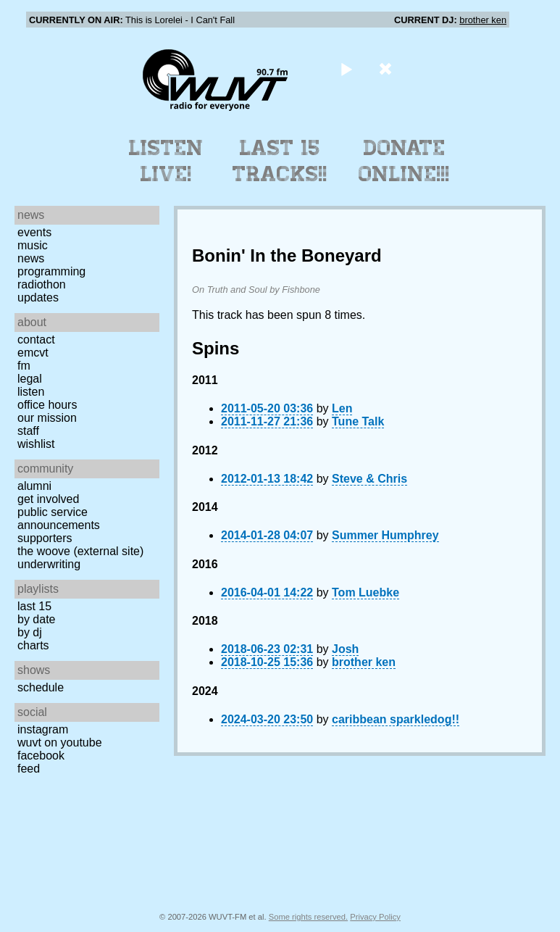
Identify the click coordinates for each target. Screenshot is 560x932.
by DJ (30, 632)
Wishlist (36, 444)
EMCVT (33, 353)
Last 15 (34, 606)
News (31, 258)
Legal (30, 379)
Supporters (45, 538)
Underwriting (49, 564)
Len (342, 408)
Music (33, 245)
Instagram (43, 729)
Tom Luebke (365, 592)
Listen (31, 392)
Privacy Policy (375, 917)
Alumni (34, 486)
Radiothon (42, 284)
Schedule (41, 687)
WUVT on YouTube (60, 742)
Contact (36, 340)
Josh (345, 649)
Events (34, 232)
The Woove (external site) (80, 551)
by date (36, 619)
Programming (51, 271)
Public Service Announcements (59, 519)
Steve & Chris (369, 479)
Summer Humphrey (385, 535)
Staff (28, 431)
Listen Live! (166, 161)
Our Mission (47, 418)
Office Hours (47, 405)
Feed (29, 769)
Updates (38, 298)
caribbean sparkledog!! (396, 719)
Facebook (41, 756)
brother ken (483, 20)
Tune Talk (358, 421)
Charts (33, 645)
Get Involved (48, 499)
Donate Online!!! (404, 161)
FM (24, 366)
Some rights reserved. (308, 917)
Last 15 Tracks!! (280, 161)
